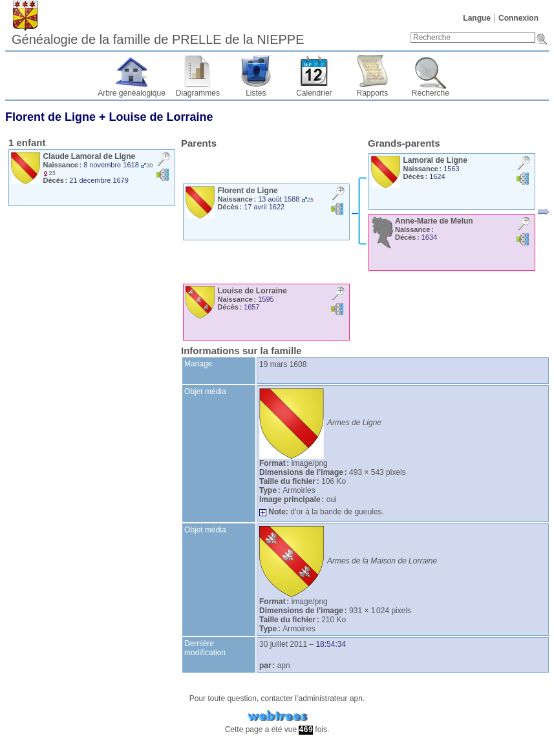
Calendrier (314, 93)
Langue (477, 18)
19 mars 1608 (283, 364)
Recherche (431, 93)
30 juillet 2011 (283, 644)
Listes (256, 93)
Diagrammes (198, 93)
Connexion (518, 18)
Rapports (373, 93)
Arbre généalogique (132, 93)
